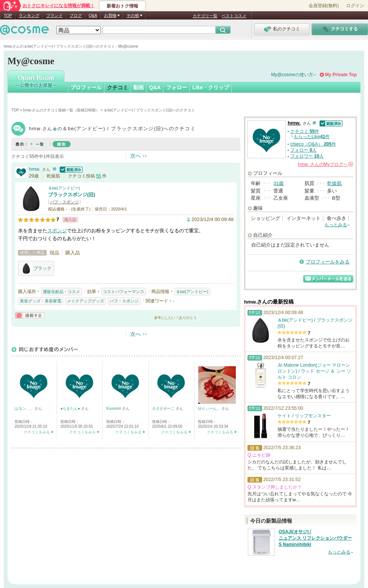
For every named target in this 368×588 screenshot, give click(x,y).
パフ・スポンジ (64, 202)
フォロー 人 (303, 150)
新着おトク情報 (122, 6)
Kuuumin (114, 408)
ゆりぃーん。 (210, 408)
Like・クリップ (211, 87)
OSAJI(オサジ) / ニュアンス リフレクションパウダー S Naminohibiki (315, 538)
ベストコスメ (234, 16)
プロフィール (86, 87)
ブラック (36, 268)
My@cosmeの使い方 (292, 75)
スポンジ (57, 231)
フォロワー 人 (307, 156)
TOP (8, 15)
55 (99, 176)
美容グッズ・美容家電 (41, 301)
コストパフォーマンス (124, 292)
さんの (326, 164)
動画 (139, 87)
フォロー (176, 87)
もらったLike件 (312, 137)
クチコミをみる (37, 432)
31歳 (278, 183)
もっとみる (336, 225)
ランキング (29, 15)
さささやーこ (164, 408)
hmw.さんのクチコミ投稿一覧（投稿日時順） (61, 110)
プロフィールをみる (328, 262)
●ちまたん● (71, 408)
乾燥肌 (334, 183)
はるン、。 (25, 408)
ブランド (54, 15)
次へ (136, 156)
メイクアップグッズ (85, 301)
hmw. (35, 169)
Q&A (93, 15)
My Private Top (341, 75)
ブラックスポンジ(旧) (72, 195)
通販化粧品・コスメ (61, 292)
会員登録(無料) (324, 6)
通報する (30, 315)
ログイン (355, 6)
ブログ (76, 15)
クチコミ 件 (305, 131)
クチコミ (118, 87)
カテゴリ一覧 (205, 16)
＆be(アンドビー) (64, 188)
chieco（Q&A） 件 (313, 144)
